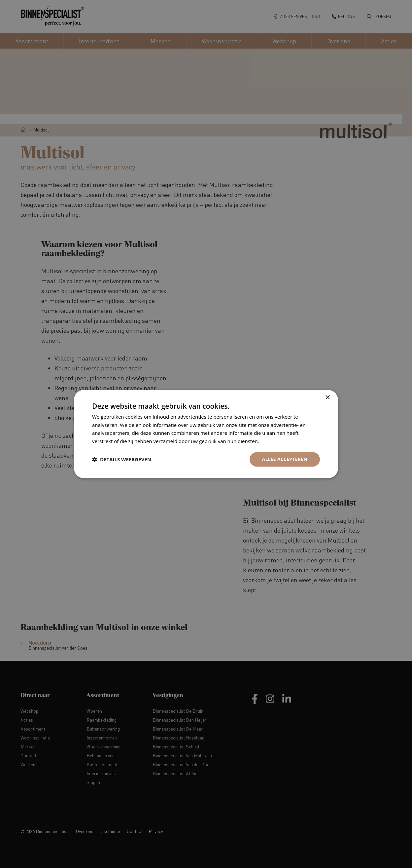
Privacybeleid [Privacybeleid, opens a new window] (276, 441)
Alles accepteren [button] (284, 459)
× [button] (327, 397)
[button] (122, 459)
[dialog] (206, 434)
